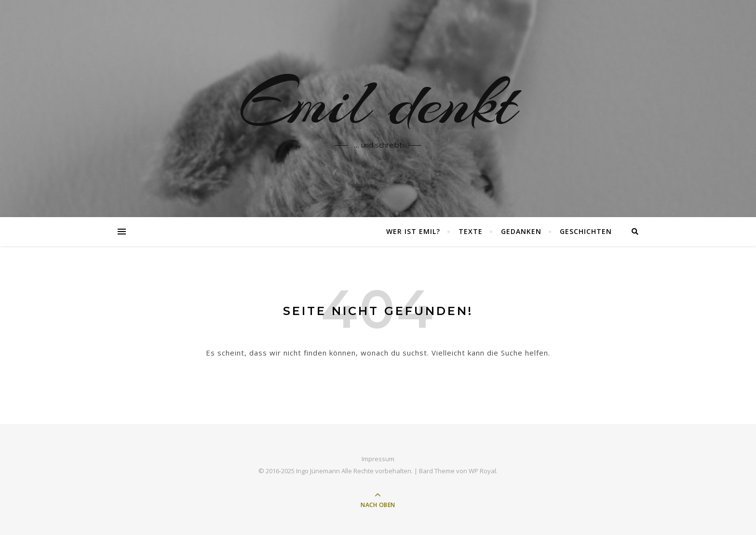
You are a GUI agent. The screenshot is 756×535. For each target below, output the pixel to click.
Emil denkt (378, 103)
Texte (471, 231)
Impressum (378, 459)
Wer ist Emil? (413, 231)
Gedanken (521, 231)
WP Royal (482, 471)
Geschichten (586, 231)
